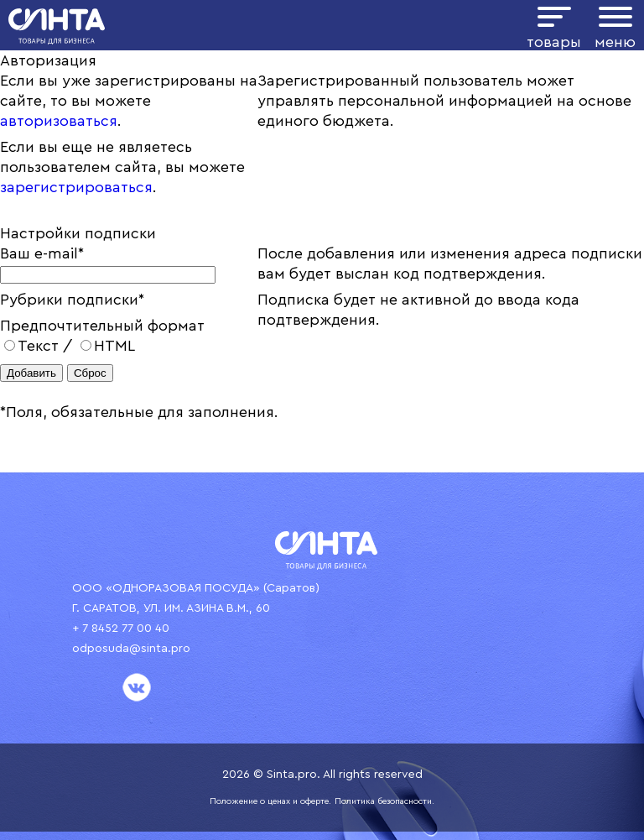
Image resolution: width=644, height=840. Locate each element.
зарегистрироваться (76, 187)
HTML (108, 346)
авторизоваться (59, 121)
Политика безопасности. (384, 801)
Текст (31, 346)
